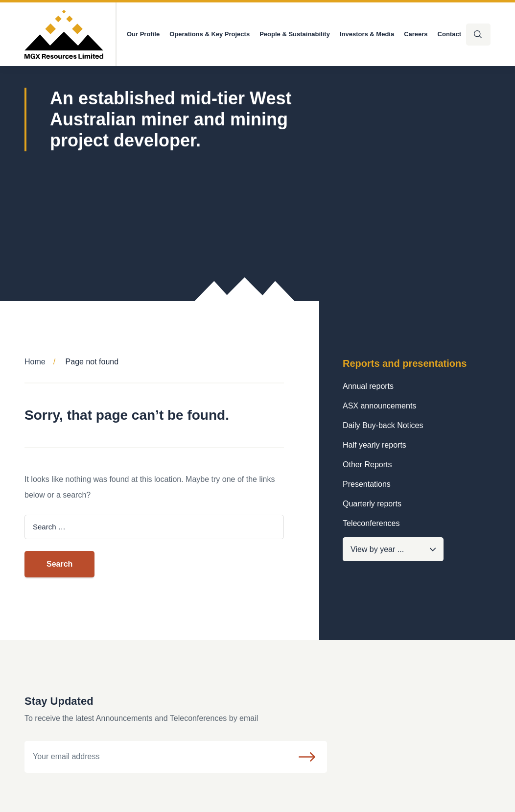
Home (35, 362)
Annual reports (368, 386)
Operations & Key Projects (210, 34)
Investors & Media (367, 34)
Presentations (367, 484)
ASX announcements (379, 406)
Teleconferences (371, 523)
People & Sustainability (295, 34)
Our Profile (143, 34)
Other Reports (367, 465)
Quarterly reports (372, 504)
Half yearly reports (375, 445)
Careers (416, 34)
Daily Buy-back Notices (383, 425)
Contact (449, 34)
